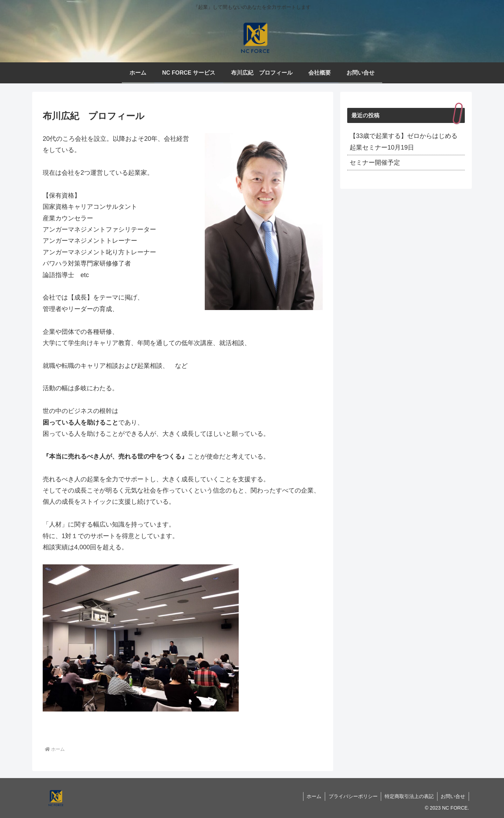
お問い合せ (453, 796)
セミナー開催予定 (375, 163)
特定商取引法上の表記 (409, 796)
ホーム (313, 796)
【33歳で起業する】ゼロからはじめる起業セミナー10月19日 (404, 142)
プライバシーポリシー (352, 796)
